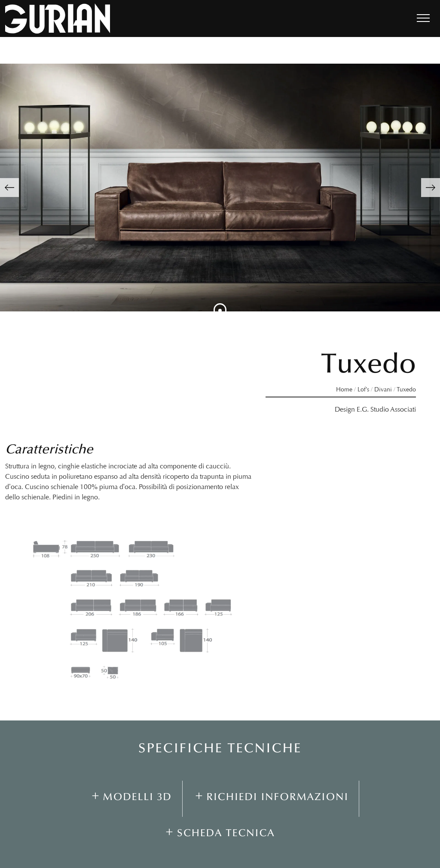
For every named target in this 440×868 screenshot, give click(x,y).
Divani (383, 389)
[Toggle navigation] (423, 18)
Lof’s (363, 389)
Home (344, 389)
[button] (9, 188)
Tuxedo (406, 389)
